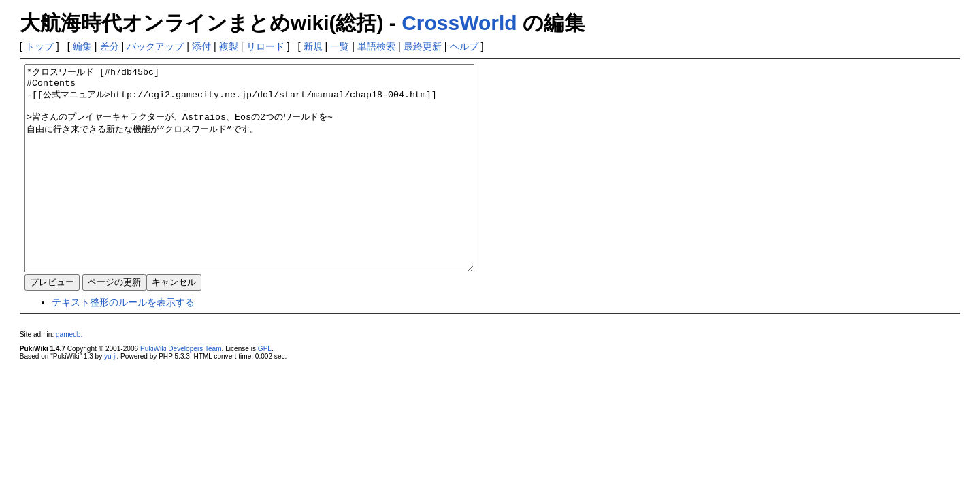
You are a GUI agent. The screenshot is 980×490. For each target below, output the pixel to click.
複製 (229, 46)
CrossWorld (459, 23)
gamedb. (69, 375)
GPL (265, 390)
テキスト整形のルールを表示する (123, 343)
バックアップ (155, 46)
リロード (265, 46)
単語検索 (376, 46)
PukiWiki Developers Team (181, 390)
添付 (201, 46)
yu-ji (110, 397)
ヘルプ (464, 46)
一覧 (340, 46)
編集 (82, 46)
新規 (313, 46)
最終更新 (423, 46)
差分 (110, 46)
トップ (39, 46)
